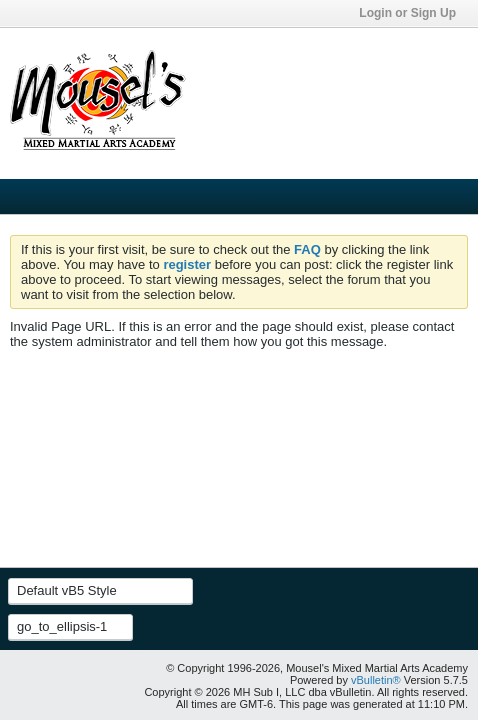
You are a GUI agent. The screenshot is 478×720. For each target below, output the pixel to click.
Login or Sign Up (413, 13)
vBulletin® (376, 680)
